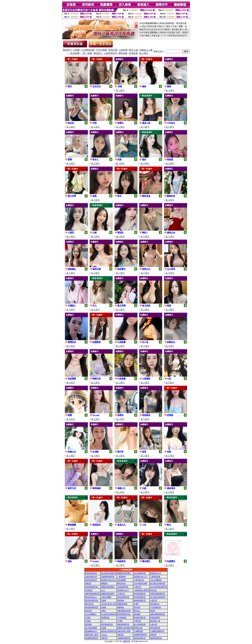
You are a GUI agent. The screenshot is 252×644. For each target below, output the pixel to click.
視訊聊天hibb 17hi (140, 576)
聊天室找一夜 (155, 621)
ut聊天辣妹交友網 (124, 611)
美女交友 (153, 590)
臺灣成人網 (138, 628)
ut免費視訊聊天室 (140, 635)
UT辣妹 (88, 621)
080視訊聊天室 (123, 587)
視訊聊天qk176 (155, 573)
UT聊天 (120, 621)
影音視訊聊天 (155, 617)
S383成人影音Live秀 (108, 604)
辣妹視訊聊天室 (140, 600)
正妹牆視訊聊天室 (108, 576)
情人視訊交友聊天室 (109, 573)
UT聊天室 (137, 587)
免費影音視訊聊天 (124, 573)
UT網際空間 (138, 631)
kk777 (103, 590)
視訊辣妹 (121, 600)
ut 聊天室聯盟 (106, 597)
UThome (104, 635)
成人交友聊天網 (140, 624)
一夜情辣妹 (121, 576)
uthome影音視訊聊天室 (158, 587)
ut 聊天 (136, 604)
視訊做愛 (137, 614)
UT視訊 (88, 617)
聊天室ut (137, 611)
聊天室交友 (121, 583)
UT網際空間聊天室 (157, 631)
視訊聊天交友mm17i (108, 580)
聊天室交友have (91, 597)
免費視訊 (104, 583)
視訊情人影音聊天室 (109, 631)
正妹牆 (103, 600)
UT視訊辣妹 (122, 617)
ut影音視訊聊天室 (92, 607)
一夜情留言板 (155, 576)
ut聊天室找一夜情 (124, 631)
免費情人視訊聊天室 (125, 628)
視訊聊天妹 (105, 617)
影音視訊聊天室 (91, 573)
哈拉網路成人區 (91, 631)
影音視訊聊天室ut (92, 587)
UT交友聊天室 (155, 607)
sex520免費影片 (91, 614)
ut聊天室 (88, 583)
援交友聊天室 (155, 628)
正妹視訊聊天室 (91, 576)
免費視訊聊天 (122, 604)
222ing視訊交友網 (140, 583)
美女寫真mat (155, 604)
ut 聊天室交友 (139, 580)
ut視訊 (103, 611)
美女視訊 (88, 611)
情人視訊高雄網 (91, 628)
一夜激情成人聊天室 (141, 590)
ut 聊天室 (153, 600)
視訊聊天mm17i (123, 590)
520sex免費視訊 (156, 580)
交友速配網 (121, 580)
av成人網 (153, 624)
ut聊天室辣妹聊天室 (93, 594)
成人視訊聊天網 (140, 573)
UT (102, 621)
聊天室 (152, 611)
